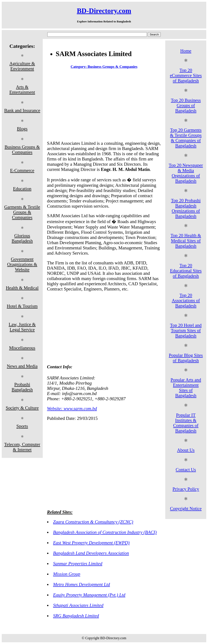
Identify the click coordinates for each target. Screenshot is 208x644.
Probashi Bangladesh (22, 387)
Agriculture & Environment (22, 66)
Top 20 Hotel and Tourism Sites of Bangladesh (186, 330)
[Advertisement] (104, 106)
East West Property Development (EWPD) (91, 543)
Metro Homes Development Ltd (81, 584)
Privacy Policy (186, 489)
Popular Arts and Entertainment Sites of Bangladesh (186, 388)
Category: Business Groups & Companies (104, 67)
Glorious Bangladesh (22, 238)
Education (22, 189)
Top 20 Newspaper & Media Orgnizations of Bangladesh (186, 173)
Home (186, 51)
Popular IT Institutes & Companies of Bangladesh (186, 423)
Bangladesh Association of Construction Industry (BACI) (105, 532)
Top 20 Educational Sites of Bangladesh (186, 271)
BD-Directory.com (104, 11)
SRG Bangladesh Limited (76, 616)
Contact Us (186, 470)
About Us (186, 450)
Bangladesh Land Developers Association (91, 553)
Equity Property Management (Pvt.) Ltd (89, 595)
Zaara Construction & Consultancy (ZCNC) (93, 522)
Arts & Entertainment (22, 89)
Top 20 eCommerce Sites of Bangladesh (186, 75)
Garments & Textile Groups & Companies (22, 212)
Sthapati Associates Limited (78, 605)
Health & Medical (22, 288)
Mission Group (67, 574)
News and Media (22, 366)
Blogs (22, 129)
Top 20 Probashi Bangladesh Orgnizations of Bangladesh (186, 208)
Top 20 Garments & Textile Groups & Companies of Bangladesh (186, 138)
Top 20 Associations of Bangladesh (186, 300)
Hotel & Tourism (22, 306)
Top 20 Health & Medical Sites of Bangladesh (186, 241)
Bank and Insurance (22, 110)
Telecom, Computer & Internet (22, 447)
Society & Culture (22, 408)
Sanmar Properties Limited (78, 563)
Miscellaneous (22, 348)
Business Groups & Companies (22, 149)
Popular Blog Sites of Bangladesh (186, 358)
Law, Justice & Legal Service (22, 327)
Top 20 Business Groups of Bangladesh (186, 105)
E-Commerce (22, 170)
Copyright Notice (186, 508)
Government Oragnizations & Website (22, 264)
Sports (22, 426)
